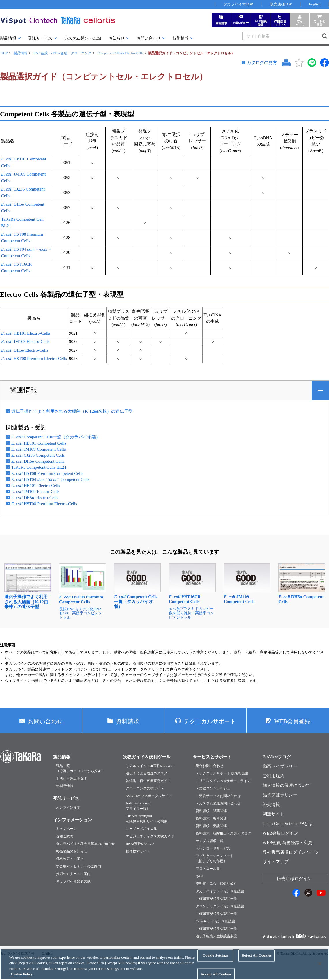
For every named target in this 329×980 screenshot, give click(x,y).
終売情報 (271, 804)
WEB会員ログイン (280, 833)
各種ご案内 (65, 836)
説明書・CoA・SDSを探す (216, 884)
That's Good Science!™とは (288, 824)
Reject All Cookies (257, 962)
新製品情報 (65, 786)
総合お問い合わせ (210, 766)
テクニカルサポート (210, 721)
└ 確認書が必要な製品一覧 (216, 899)
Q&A (200, 876)
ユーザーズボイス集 (141, 829)
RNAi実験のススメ (140, 844)
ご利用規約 (273, 776)
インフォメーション (73, 820)
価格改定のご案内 (70, 859)
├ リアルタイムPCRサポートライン (223, 781)
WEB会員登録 (292, 721)
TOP (4, 53)
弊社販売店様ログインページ (291, 852)
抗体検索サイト (138, 851)
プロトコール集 (208, 869)
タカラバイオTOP (238, 4)
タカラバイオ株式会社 (17, 953)
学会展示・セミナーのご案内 (78, 866)
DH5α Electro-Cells (25, 350)
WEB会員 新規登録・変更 (287, 843)
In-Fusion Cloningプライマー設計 (139, 806)
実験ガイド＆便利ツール (147, 757)
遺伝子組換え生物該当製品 (216, 936)
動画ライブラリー (280, 766)
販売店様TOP (281, 4)
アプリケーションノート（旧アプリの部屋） (215, 858)
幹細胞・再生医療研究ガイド (148, 781)
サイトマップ (276, 862)
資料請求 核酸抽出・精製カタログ (223, 833)
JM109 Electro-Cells (25, 341)
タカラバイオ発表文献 (73, 881)
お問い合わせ (149, 38)
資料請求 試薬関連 (211, 811)
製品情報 (8, 38)
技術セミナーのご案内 (73, 874)
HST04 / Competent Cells (50, 479)
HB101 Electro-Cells (26, 333)
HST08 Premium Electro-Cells (34, 359)
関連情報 (23, 390)
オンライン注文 (68, 807)
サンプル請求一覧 (210, 841)
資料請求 (128, 721)
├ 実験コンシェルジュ (213, 788)
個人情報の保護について (286, 785)
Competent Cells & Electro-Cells (120, 53)
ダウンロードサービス (213, 848)
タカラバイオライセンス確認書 (220, 891)
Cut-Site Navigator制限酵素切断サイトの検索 (147, 819)
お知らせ (117, 38)
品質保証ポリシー (280, 795)
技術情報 (181, 38)
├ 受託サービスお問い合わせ (218, 796)
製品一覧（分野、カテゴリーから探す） (80, 768)
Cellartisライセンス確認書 (215, 921)
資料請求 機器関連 (211, 818)
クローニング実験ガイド (145, 788)
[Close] (320, 970)
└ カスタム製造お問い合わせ (218, 803)
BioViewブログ (277, 757)
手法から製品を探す (72, 779)
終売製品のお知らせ (72, 851)
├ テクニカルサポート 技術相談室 (222, 773)
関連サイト (273, 814)
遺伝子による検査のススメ (147, 773)
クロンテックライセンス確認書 (220, 906)
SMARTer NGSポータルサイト (149, 796)
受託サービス (40, 38)
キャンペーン (66, 829)
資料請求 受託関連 (211, 826)
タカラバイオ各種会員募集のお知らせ (85, 844)
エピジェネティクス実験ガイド (150, 836)
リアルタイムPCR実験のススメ (150, 766)
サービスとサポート (212, 757)
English (315, 4)
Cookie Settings (215, 962)
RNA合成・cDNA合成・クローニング (62, 53)
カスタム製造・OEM (83, 38)
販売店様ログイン (294, 879)
